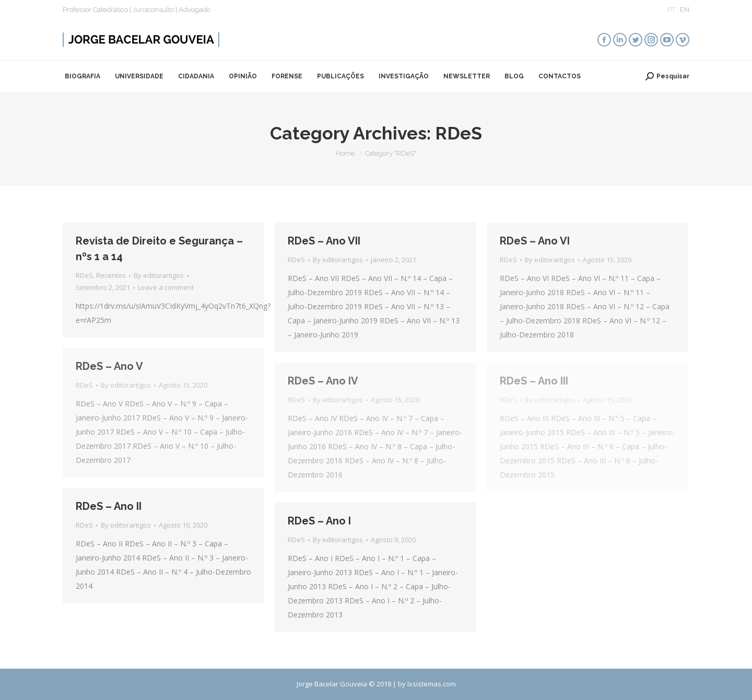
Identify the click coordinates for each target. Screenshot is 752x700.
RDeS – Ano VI (535, 241)
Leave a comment (166, 287)
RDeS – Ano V (109, 366)
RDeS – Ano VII (324, 241)
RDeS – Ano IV (323, 381)
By (159, 275)
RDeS (84, 275)
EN (685, 10)
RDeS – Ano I (319, 521)
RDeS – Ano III (534, 381)
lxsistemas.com (432, 684)
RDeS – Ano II (109, 506)
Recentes (111, 275)
